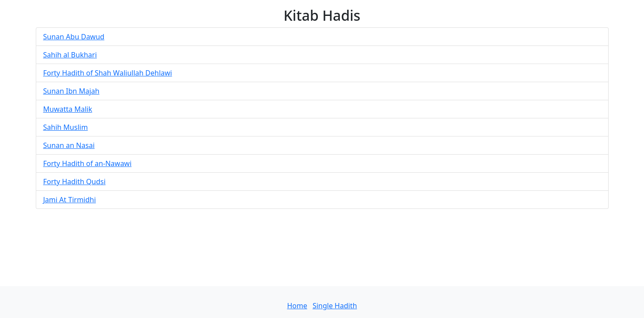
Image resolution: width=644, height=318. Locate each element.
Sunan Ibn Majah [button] (71, 91)
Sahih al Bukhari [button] (70, 55)
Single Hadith (335, 306)
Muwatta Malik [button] (68, 109)
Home (297, 306)
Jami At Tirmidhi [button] (70, 200)
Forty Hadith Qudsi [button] (74, 182)
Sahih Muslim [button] (66, 127)
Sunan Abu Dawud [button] (74, 37)
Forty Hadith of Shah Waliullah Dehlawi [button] (108, 73)
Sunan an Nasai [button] (69, 145)
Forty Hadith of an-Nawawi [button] (88, 163)
